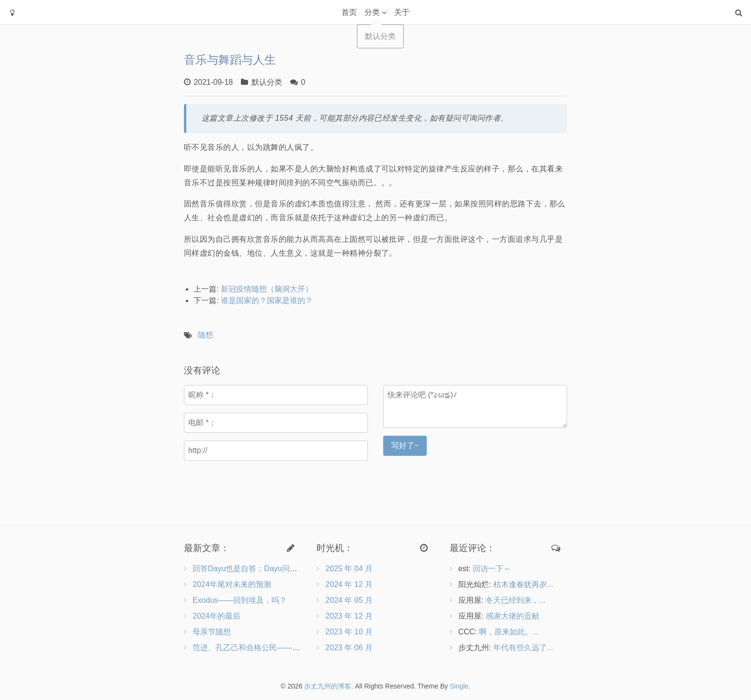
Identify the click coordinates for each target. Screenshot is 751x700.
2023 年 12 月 (349, 616)
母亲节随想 (212, 632)
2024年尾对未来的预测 (232, 584)
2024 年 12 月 (349, 584)
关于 (402, 12)
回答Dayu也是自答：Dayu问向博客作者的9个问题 (278, 569)
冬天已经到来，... (516, 600)
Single (459, 686)
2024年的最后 (216, 616)
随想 (205, 335)
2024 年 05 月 (349, 600)
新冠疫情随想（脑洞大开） (267, 289)
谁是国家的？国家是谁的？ (267, 300)
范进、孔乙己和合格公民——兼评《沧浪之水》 (273, 648)
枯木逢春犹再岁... (523, 584)
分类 (372, 12)
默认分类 (267, 82)
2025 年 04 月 (349, 569)
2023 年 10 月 (349, 632)
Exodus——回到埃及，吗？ (240, 600)
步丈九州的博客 (328, 686)
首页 (349, 12)
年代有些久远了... (523, 648)
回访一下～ (492, 569)
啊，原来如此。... (509, 632)
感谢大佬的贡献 (512, 616)
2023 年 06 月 (349, 648)
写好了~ (405, 446)
